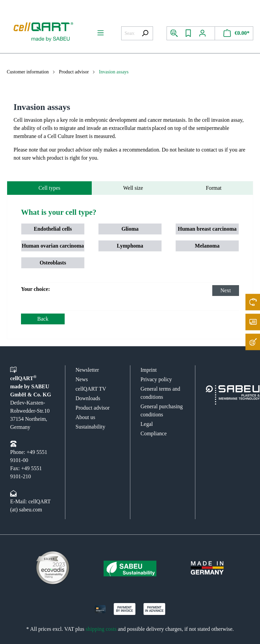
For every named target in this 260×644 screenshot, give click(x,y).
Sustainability (90, 427)
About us (85, 417)
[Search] (145, 33)
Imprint (149, 370)
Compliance (154, 433)
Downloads (88, 398)
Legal (147, 424)
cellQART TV (91, 389)
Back (43, 319)
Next (226, 290)
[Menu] (101, 33)
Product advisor (93, 408)
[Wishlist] (188, 33)
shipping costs (101, 629)
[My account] (205, 33)
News (82, 379)
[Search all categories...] (129, 33)
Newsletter (87, 370)
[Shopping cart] (234, 33)
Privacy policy (156, 379)
